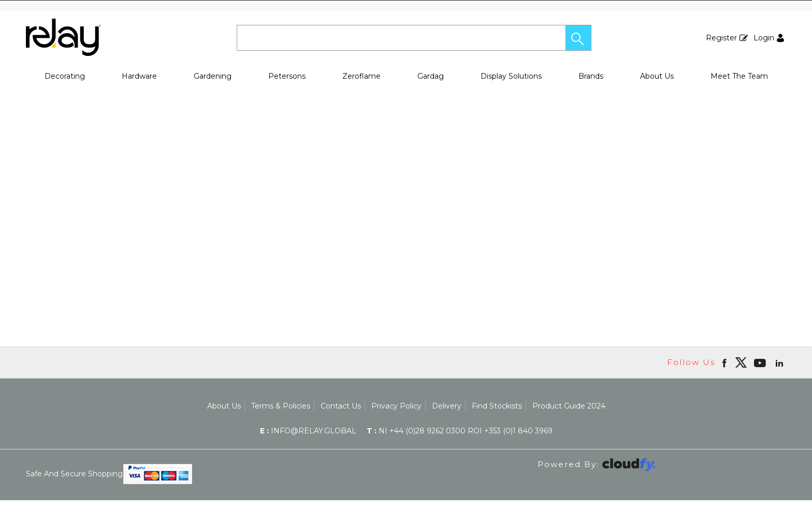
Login (764, 38)
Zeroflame (361, 76)
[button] (578, 38)
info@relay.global (308, 431)
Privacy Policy (396, 406)
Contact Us (341, 406)
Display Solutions (511, 76)
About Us (657, 76)
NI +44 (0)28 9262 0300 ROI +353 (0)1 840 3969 (460, 431)
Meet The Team (739, 76)
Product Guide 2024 (569, 406)
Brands (591, 76)
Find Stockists (497, 406)
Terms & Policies (281, 406)
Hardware (139, 76)
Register (721, 38)
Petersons (287, 76)
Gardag (431, 76)
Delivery (447, 406)
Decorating (65, 76)
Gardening (213, 76)
